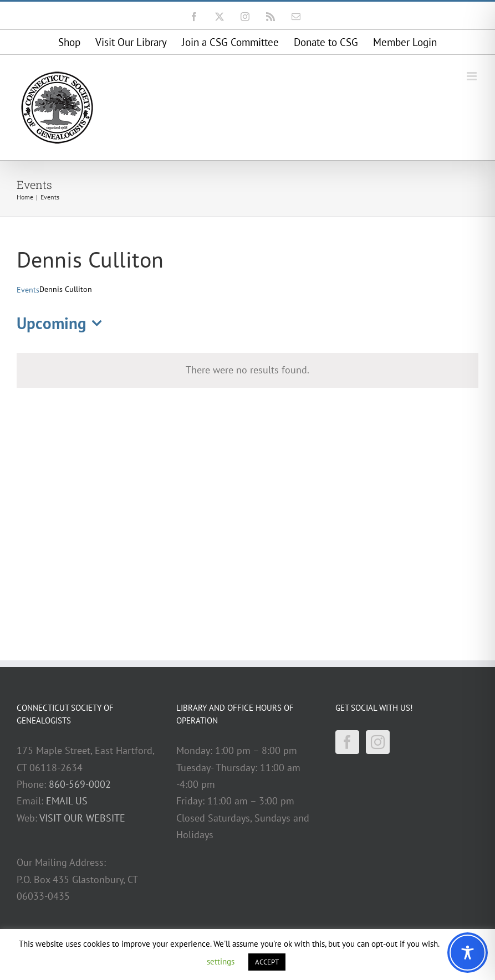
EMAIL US (67, 801)
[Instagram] (378, 742)
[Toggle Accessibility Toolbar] (468, 953)
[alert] (247, 370)
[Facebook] (347, 742)
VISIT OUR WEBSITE (82, 818)
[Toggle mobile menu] (473, 76)
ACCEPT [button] (267, 962)
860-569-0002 (80, 784)
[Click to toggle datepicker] (62, 324)
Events (28, 290)
